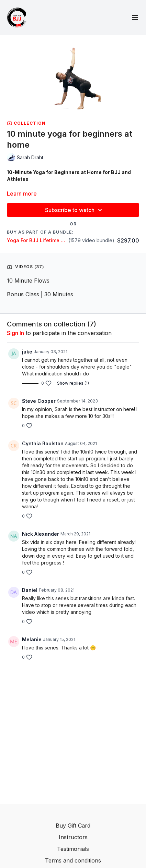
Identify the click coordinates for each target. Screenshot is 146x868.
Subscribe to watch (75, 210)
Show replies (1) (73, 383)
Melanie (32, 639)
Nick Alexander (41, 534)
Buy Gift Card (73, 826)
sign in (15, 333)
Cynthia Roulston (43, 443)
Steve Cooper (39, 401)
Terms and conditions (73, 860)
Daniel (30, 590)
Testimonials (73, 849)
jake (27, 352)
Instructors (73, 837)
